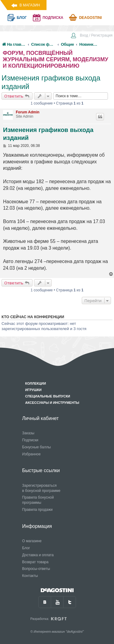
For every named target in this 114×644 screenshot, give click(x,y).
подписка (53, 18)
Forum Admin (28, 112)
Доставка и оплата (38, 555)
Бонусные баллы (36, 447)
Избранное (31, 454)
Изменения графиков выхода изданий (51, 82)
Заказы (28, 433)
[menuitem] (92, 36)
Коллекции (36, 383)
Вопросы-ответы (36, 569)
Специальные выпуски (48, 396)
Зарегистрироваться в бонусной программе (41, 488)
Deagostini (90, 18)
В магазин (30, 5)
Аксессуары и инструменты (52, 403)
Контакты (30, 576)
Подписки (30, 440)
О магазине (32, 541)
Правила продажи (37, 510)
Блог (26, 548)
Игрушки (33, 390)
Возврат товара (35, 562)
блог (22, 18)
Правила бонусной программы (38, 500)
